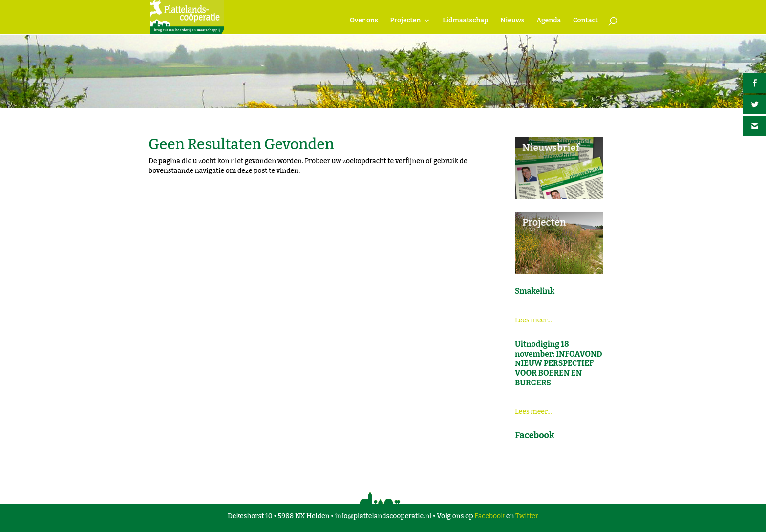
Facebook (489, 516)
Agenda (549, 21)
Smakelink (535, 291)
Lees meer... (533, 320)
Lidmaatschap (465, 21)
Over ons (364, 21)
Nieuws (512, 21)
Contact (585, 21)
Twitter (527, 516)
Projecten (405, 21)
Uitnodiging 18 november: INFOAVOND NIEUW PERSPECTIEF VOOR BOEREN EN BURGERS (559, 363)
